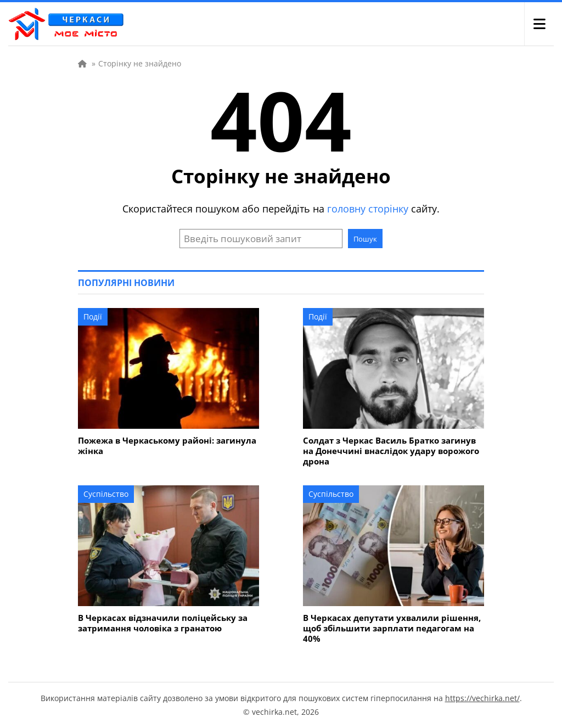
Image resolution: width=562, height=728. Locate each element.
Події (93, 317)
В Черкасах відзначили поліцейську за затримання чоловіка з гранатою (163, 623)
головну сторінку (368, 209)
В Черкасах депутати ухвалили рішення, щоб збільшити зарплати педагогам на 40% (392, 628)
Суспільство (106, 494)
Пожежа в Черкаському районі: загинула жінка (167, 446)
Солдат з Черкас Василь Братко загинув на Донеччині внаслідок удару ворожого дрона (391, 451)
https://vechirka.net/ (482, 698)
